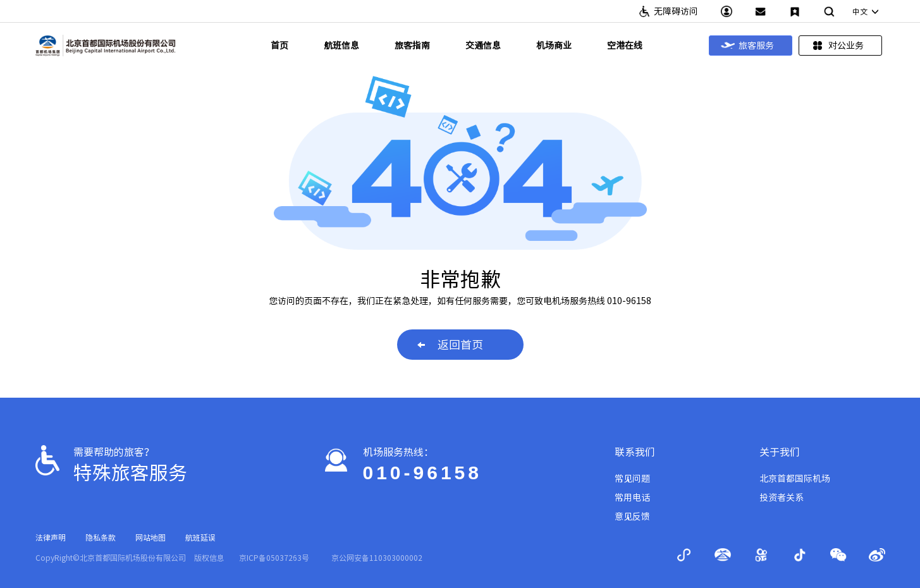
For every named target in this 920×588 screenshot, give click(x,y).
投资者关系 (782, 498)
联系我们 (635, 452)
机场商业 (554, 46)
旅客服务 (747, 46)
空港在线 (625, 46)
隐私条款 (101, 537)
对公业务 (837, 46)
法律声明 (51, 537)
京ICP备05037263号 (274, 558)
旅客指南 (412, 46)
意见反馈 (632, 517)
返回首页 (450, 345)
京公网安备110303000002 (377, 558)
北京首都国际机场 (795, 479)
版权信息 (209, 558)
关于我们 (780, 452)
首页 (279, 46)
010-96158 (422, 473)
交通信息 (483, 46)
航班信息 (341, 46)
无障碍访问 (676, 11)
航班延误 (200, 537)
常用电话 (632, 498)
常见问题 (632, 479)
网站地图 (150, 537)
